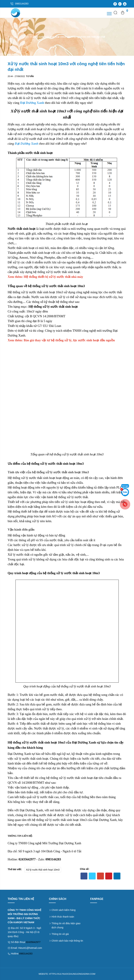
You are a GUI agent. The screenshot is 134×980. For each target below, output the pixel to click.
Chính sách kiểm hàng (63, 910)
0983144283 (26, 954)
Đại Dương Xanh (32, 103)
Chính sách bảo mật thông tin (67, 941)
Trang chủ (13, 37)
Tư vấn (25, 37)
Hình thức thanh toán (63, 917)
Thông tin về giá (60, 934)
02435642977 (33, 942)
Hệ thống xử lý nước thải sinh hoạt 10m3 (36, 292)
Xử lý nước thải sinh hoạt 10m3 (43, 870)
